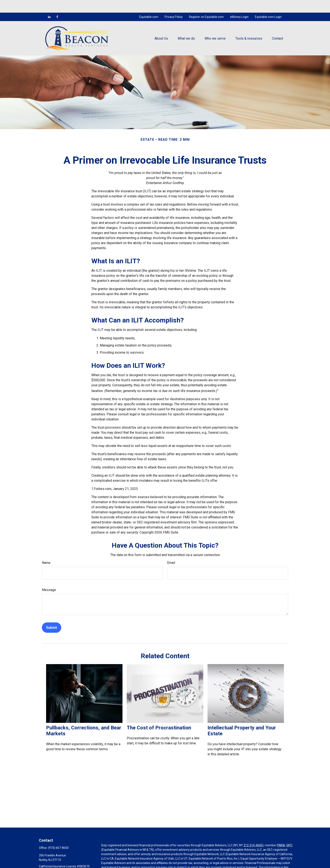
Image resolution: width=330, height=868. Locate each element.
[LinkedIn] (49, 4)
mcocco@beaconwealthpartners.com (64, 861)
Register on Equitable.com (206, 4)
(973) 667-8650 (58, 835)
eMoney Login (239, 4)
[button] (161, 25)
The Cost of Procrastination (159, 715)
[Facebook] (57, 4)
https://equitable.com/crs (118, 864)
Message (49, 577)
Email (171, 550)
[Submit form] (52, 615)
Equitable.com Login (268, 4)
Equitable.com (149, 4)
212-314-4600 (253, 833)
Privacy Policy (174, 4)
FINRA (281, 833)
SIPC (289, 833)
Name (46, 550)
